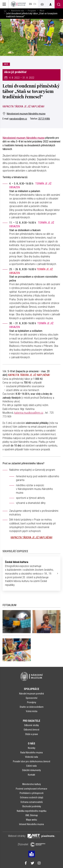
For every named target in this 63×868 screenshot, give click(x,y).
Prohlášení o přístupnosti (32, 793)
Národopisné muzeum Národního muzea (24, 114)
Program (32, 11)
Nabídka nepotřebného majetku (32, 811)
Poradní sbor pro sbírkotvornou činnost (32, 761)
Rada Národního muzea (32, 753)
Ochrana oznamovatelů (32, 802)
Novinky (32, 748)
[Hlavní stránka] (5, 11)
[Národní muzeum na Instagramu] (39, 863)
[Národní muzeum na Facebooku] (26, 863)
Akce (42, 11)
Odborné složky (32, 725)
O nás (32, 744)
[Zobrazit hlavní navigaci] (4, 4)
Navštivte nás (18, 11)
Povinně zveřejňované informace (32, 789)
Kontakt (32, 775)
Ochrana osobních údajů (32, 797)
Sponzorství (32, 698)
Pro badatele (32, 721)
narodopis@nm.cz (18, 119)
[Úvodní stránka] (18, 4)
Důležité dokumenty (32, 770)
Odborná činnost (32, 730)
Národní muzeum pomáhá (32, 694)
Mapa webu (32, 820)
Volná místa (32, 711)
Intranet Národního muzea (32, 824)
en (35, 4)
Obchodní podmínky (32, 806)
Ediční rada (32, 766)
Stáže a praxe (32, 734)
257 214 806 (44, 119)
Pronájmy (32, 702)
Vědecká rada (32, 757)
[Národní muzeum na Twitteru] (32, 863)
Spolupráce (32, 689)
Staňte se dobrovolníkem (32, 707)
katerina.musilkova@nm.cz (29, 413)
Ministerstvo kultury (32, 784)
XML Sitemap (32, 815)
